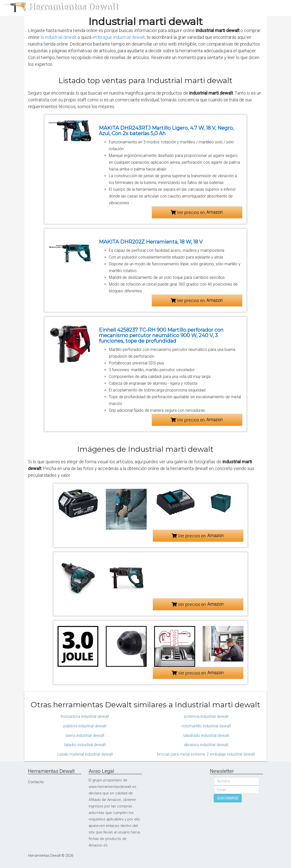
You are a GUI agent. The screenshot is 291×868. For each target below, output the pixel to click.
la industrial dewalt (59, 37)
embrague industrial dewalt (119, 37)
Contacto (36, 782)
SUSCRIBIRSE (228, 798)
